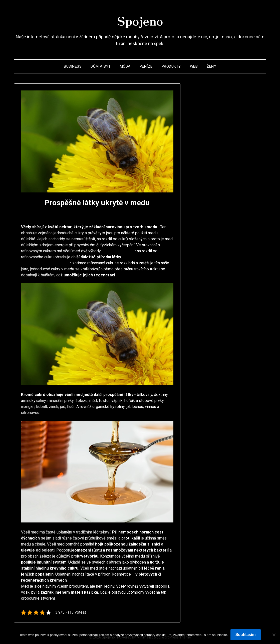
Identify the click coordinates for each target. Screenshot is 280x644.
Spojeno (140, 20)
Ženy (211, 66)
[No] (274, 635)
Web (194, 66)
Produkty (171, 66)
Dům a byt (101, 66)
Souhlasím (246, 635)
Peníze (146, 66)
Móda (125, 66)
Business (73, 66)
